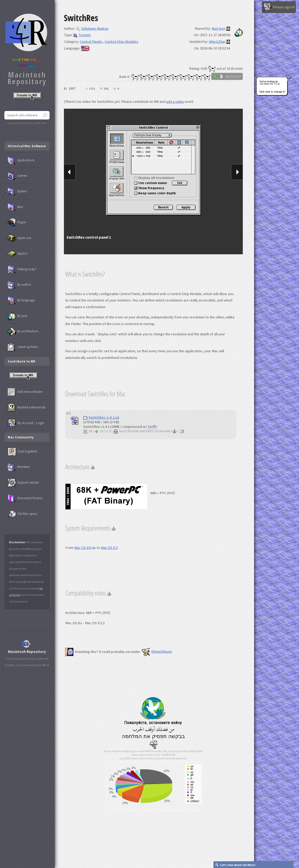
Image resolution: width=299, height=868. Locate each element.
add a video (175, 102)
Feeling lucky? (22, 269)
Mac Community (21, 437)
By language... (22, 300)
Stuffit (152, 427)
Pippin (17, 223)
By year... (18, 316)
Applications (21, 160)
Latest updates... (24, 347)
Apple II (17, 254)
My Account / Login (26, 423)
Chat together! (22, 452)
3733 (92, 89)
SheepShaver (157, 651)
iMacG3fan (217, 42)
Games (17, 176)
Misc (15, 207)
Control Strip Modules (122, 42)
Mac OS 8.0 (83, 548)
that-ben (218, 28)
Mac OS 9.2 (109, 548)
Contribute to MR (21, 361)
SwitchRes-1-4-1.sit (101, 417)
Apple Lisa (19, 238)
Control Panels (91, 42)
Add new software (25, 392)
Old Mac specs (22, 514)
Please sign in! (279, 7)
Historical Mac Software (27, 146)
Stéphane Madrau (92, 28)
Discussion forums (25, 498)
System (82, 35)
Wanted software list (27, 408)
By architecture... (24, 331)
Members (19, 467)
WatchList (227, 76)
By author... (20, 285)
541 (106, 89)
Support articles (23, 483)
